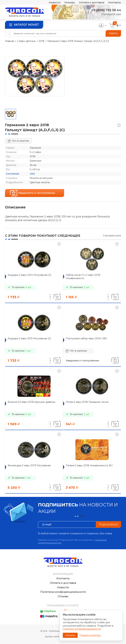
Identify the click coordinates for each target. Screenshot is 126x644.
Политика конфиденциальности (63, 592)
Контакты (115, 2)
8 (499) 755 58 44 (107, 10)
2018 (42, 41)
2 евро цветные (26, 41)
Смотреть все (112, 235)
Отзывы (70, 2)
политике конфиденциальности (82, 629)
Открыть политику (90, 635)
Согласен (70, 635)
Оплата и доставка (92, 2)
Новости (55, 2)
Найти (113, 33)
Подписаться (108, 524)
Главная (10, 41)
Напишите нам (111, 14)
